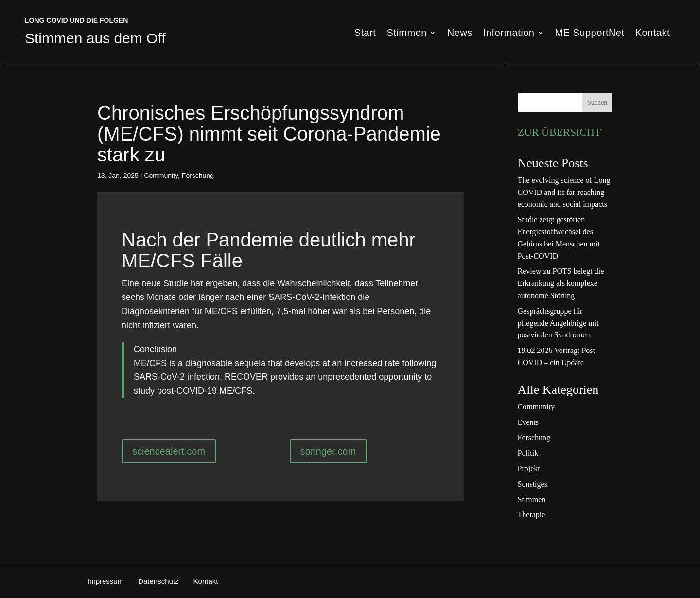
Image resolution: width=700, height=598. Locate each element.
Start (365, 34)
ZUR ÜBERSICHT (560, 132)
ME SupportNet (589, 34)
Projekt (529, 468)
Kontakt (653, 34)
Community (161, 176)
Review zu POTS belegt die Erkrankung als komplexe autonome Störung (561, 283)
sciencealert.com (169, 451)
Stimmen (406, 34)
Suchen (597, 102)
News (460, 34)
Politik (528, 453)
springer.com (328, 451)
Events (528, 422)
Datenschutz (158, 581)
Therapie (532, 515)
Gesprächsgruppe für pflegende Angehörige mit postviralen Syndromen (558, 323)
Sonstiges (533, 484)
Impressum (105, 581)
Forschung (198, 176)
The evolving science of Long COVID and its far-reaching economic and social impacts (564, 192)
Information (509, 34)
